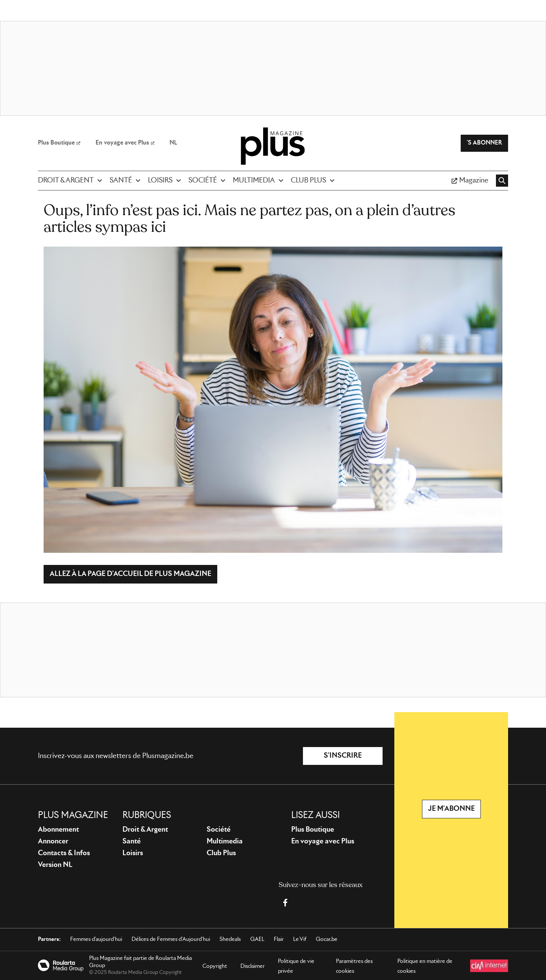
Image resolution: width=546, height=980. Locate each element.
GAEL (257, 939)
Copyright (215, 966)
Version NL (55, 865)
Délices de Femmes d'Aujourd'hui (171, 939)
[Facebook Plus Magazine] (285, 903)
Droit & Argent (145, 830)
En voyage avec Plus (323, 842)
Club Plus (221, 853)
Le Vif (300, 939)
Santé (132, 842)
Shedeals (230, 939)
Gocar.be (327, 939)
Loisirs (133, 853)
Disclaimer (253, 966)
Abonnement (58, 830)
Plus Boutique (313, 830)
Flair (279, 939)
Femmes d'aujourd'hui (96, 939)
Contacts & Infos (64, 853)
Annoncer (53, 842)
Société (219, 830)
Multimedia (225, 842)
